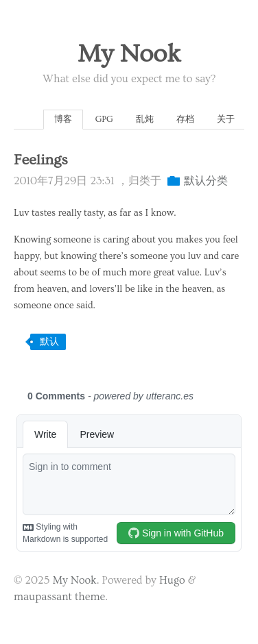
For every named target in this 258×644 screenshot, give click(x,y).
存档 (185, 119)
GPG (104, 119)
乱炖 (145, 119)
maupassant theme (59, 597)
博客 (63, 119)
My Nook (129, 54)
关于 (226, 119)
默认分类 (206, 181)
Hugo (172, 580)
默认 (49, 342)
